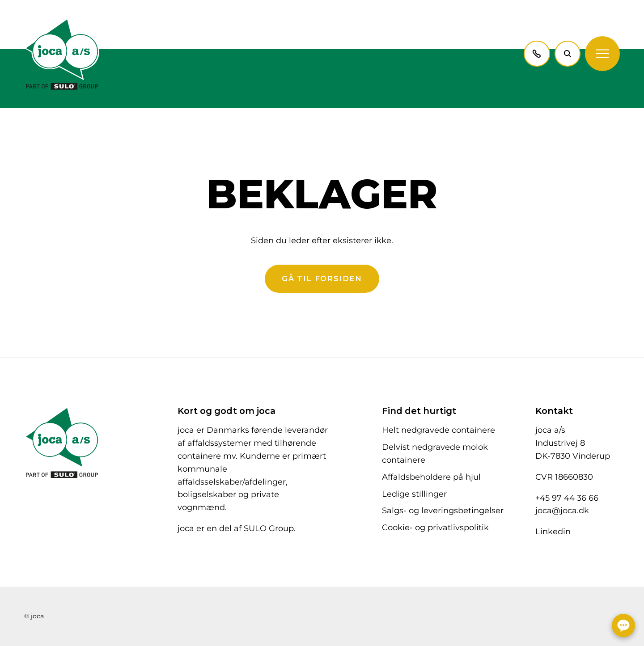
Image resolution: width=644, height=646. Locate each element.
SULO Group (269, 528)
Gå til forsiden (322, 279)
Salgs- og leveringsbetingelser (443, 511)
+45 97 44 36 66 (567, 498)
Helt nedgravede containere (439, 430)
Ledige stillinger (414, 494)
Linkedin (553, 532)
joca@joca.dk (562, 511)
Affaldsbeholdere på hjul (431, 477)
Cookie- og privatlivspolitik (435, 528)
